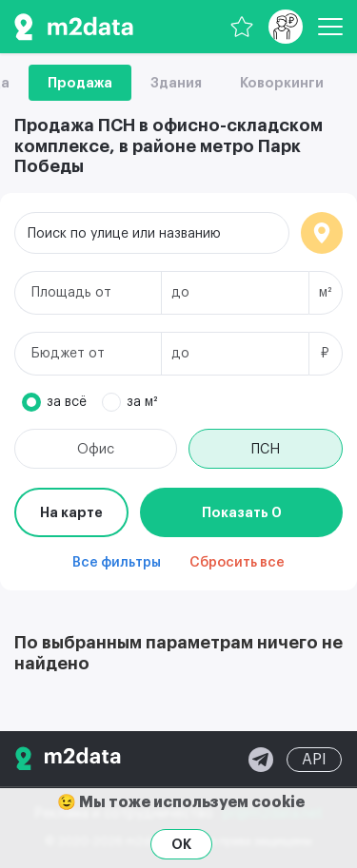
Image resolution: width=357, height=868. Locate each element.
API (314, 760)
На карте (71, 512)
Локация (322, 233)
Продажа (80, 83)
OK (181, 844)
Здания (176, 83)
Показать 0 (242, 512)
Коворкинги (282, 83)
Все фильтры (117, 563)
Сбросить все (237, 563)
